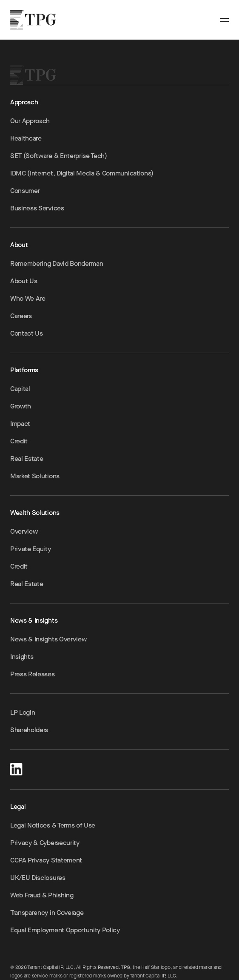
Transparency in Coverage (47, 912)
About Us (24, 281)
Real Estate (27, 458)
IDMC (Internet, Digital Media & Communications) (82, 173)
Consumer (25, 191)
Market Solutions (35, 476)
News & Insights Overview (48, 639)
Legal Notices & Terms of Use (53, 825)
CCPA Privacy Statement (46, 860)
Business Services (37, 208)
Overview (24, 531)
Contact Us (27, 333)
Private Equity (31, 549)
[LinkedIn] (16, 768)
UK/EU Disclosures (38, 878)
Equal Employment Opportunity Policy (65, 930)
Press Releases (33, 674)
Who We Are (28, 298)
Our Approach (30, 121)
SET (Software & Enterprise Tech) (59, 156)
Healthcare (26, 138)
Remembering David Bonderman (57, 263)
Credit (19, 441)
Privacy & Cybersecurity (45, 843)
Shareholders (29, 730)
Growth (21, 406)
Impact (20, 424)
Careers (21, 316)
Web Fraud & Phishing (42, 895)
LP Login (23, 712)
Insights (22, 657)
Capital (20, 389)
